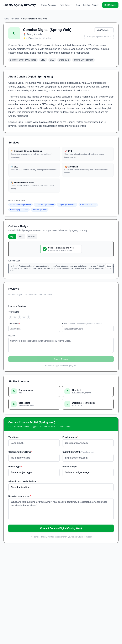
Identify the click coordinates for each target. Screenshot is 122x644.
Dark (21, 237)
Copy (109, 266)
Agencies (15, 19)
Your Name (14, 324)
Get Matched (110, 5)
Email (82, 324)
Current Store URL (78, 452)
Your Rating (14, 312)
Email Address (70, 437)
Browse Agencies (49, 5)
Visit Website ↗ (104, 30)
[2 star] (15, 317)
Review (12, 336)
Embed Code (14, 261)
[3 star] (19, 317)
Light (12, 237)
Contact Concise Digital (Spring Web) (61, 528)
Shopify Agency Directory (20, 5)
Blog (78, 5)
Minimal (32, 237)
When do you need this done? (24, 481)
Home (6, 19)
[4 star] (24, 317)
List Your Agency (91, 5)
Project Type (15, 467)
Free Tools (66, 5)
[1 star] (10, 317)
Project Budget (71, 467)
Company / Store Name (20, 452)
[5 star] (29, 317)
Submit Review (61, 359)
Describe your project (20, 496)
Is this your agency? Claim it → (99, 37)
